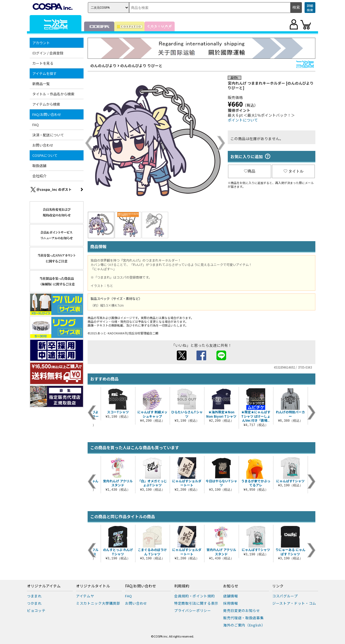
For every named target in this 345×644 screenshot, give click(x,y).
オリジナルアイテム (44, 586)
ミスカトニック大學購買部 (98, 603)
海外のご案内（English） (244, 625)
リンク (278, 586)
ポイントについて (243, 120)
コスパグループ (285, 596)
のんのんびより (103, 65)
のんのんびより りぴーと (141, 65)
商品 (250, 171)
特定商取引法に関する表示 (196, 603)
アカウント (41, 43)
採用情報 (231, 603)
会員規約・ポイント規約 (194, 596)
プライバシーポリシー (193, 610)
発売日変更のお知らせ (242, 610)
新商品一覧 (41, 84)
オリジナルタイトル (93, 586)
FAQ (36, 125)
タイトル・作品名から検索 (53, 94)
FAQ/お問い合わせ (47, 114)
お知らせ (231, 586)
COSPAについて (45, 155)
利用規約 (182, 586)
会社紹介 (39, 176)
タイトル (294, 171)
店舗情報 (231, 596)
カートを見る (43, 63)
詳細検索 (310, 8)
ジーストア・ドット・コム (294, 603)
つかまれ (34, 603)
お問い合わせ (43, 145)
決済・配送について (48, 135)
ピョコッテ (36, 610)
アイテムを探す (44, 73)
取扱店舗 (39, 166)
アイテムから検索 (46, 104)
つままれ (34, 596)
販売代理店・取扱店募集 (243, 618)
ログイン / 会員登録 (48, 53)
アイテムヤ (85, 596)
